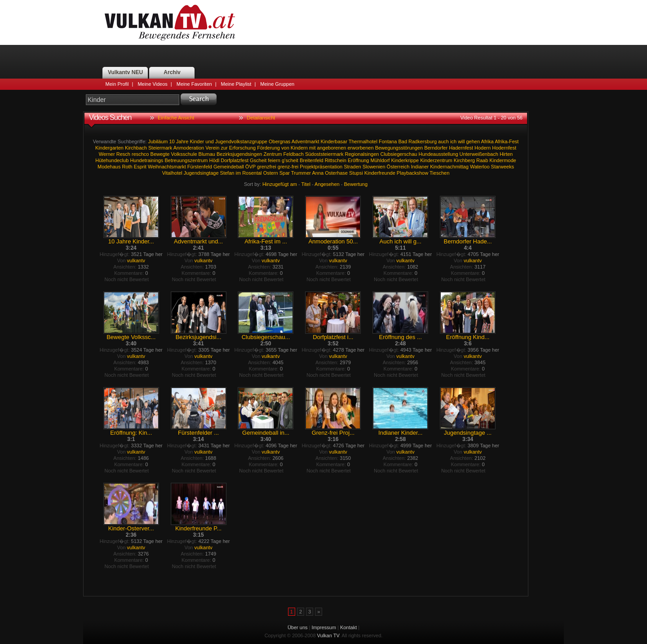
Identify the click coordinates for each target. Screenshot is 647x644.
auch (443, 141)
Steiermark (160, 148)
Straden (352, 167)
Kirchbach (136, 148)
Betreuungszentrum (186, 160)
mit (312, 148)
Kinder (197, 141)
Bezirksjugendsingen (239, 154)
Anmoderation (189, 148)
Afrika (487, 141)
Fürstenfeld (200, 167)
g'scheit (290, 160)
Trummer (301, 173)
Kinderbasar (334, 141)
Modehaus (109, 167)
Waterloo (480, 167)
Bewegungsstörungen (399, 148)
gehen (473, 141)
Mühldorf (380, 160)
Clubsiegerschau (399, 154)
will (461, 141)
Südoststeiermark (324, 154)
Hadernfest (461, 148)
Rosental (252, 173)
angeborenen (332, 148)
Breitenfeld (312, 160)
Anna (318, 173)
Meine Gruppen (277, 84)
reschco (140, 154)
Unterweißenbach (479, 154)
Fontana (388, 141)
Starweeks (503, 167)
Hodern (483, 148)
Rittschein (336, 160)
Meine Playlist (236, 84)
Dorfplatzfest (235, 160)
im (238, 173)
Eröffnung (359, 160)
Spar (285, 173)
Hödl (215, 160)
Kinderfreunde (380, 173)
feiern (274, 160)
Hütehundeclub (112, 160)
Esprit (140, 167)
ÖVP (250, 167)
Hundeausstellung (438, 154)
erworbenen (360, 148)
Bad (403, 141)
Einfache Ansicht (176, 118)
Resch (123, 154)
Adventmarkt (306, 141)
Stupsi (356, 173)
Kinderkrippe (405, 160)
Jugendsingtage (201, 173)
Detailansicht (261, 118)
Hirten (506, 154)
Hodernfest (504, 148)
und (209, 141)
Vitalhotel (172, 173)
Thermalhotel (363, 141)
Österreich (398, 167)
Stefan (227, 173)
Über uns (298, 627)
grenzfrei (267, 167)
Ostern (271, 173)
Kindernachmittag (449, 167)
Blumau (207, 154)
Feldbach (294, 154)
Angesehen (327, 184)
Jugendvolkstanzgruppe (241, 141)
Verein (212, 148)
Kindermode (503, 160)
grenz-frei (288, 167)
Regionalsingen (362, 154)
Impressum (324, 627)
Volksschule (184, 154)
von (285, 148)
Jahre (182, 141)
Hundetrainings (146, 160)
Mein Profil (117, 84)
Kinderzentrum (436, 160)
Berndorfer (436, 148)
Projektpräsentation (321, 167)
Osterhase (336, 173)
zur (224, 148)
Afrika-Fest (507, 141)
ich (453, 141)
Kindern (299, 148)
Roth (127, 167)
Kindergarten (109, 148)
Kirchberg (464, 160)
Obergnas (279, 141)
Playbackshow (412, 173)
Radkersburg (423, 141)
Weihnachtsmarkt (167, 167)
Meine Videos (152, 84)
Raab (482, 160)
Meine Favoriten (194, 84)
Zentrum (273, 154)
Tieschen (439, 173)
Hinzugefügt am (280, 184)
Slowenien (374, 167)
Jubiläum (158, 141)
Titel (306, 184)
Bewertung (356, 184)
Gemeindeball (229, 167)
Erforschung (242, 148)
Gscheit (258, 160)
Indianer (420, 167)
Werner (107, 154)
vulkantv (136, 260)
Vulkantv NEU (125, 72)
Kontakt (348, 627)
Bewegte (160, 154)
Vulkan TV (170, 22)
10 (172, 141)
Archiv (172, 72)
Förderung (268, 148)
